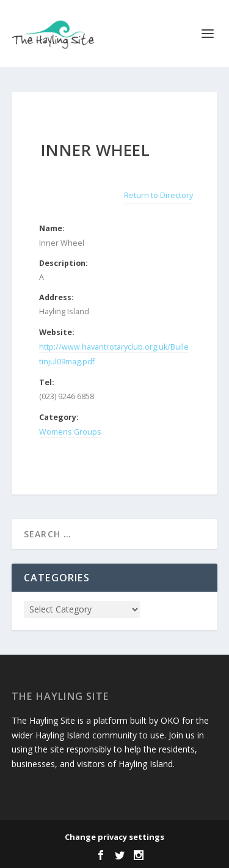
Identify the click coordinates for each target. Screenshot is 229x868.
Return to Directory (158, 195)
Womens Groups (70, 432)
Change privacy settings (114, 837)
